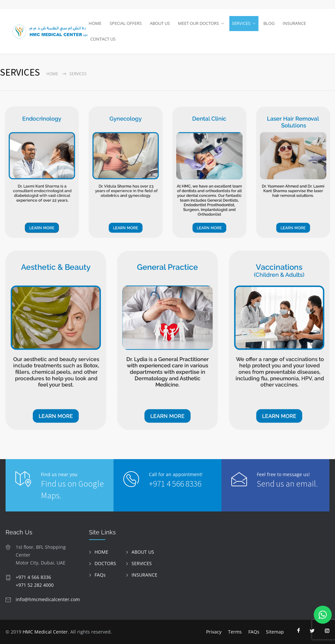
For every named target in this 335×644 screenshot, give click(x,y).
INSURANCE (294, 23)
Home (52, 74)
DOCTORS (105, 563)
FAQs (100, 575)
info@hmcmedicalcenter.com (48, 599)
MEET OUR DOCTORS (198, 23)
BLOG (269, 23)
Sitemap (275, 632)
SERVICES (241, 23)
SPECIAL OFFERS (126, 23)
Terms (235, 632)
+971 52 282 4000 (35, 585)
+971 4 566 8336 (175, 483)
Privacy (214, 632)
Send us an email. (287, 483)
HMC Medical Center (45, 632)
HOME (95, 23)
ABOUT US (160, 23)
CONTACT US (103, 39)
